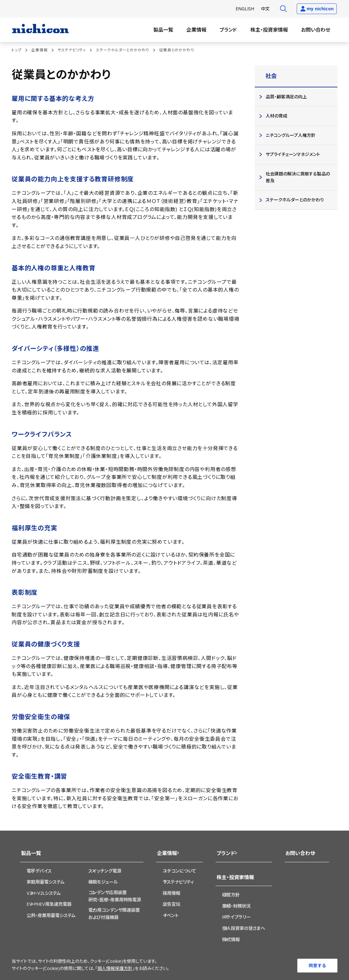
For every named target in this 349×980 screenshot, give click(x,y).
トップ (16, 50)
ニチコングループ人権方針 (290, 135)
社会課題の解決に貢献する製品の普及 (297, 177)
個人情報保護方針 (115, 969)
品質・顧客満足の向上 (286, 97)
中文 (265, 9)
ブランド (228, 30)
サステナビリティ (72, 50)
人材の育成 (276, 116)
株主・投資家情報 (269, 30)
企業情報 (196, 30)
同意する (317, 965)
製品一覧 (163, 30)
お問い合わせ (316, 30)
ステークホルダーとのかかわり (122, 50)
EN (245, 9)
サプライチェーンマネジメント (293, 154)
